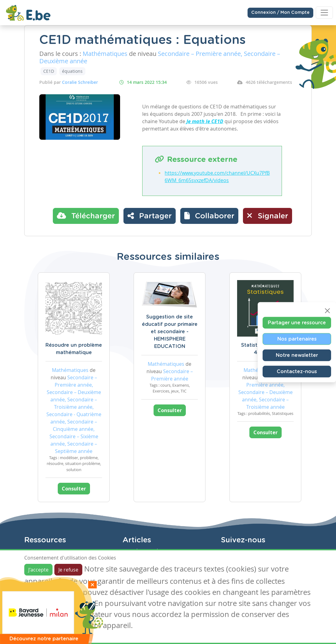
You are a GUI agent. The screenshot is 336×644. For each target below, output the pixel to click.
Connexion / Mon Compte (280, 13)
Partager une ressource (297, 322)
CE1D (49, 71)
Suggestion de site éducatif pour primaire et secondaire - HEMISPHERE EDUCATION (170, 332)
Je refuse (68, 570)
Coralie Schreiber (80, 82)
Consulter (74, 489)
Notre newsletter (297, 355)
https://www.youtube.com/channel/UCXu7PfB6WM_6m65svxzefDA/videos (217, 177)
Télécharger (86, 216)
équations (72, 71)
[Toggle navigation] (324, 13)
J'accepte (38, 570)
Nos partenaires (297, 339)
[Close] (327, 310)
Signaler (268, 216)
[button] (209, 216)
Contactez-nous (297, 371)
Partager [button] (150, 216)
